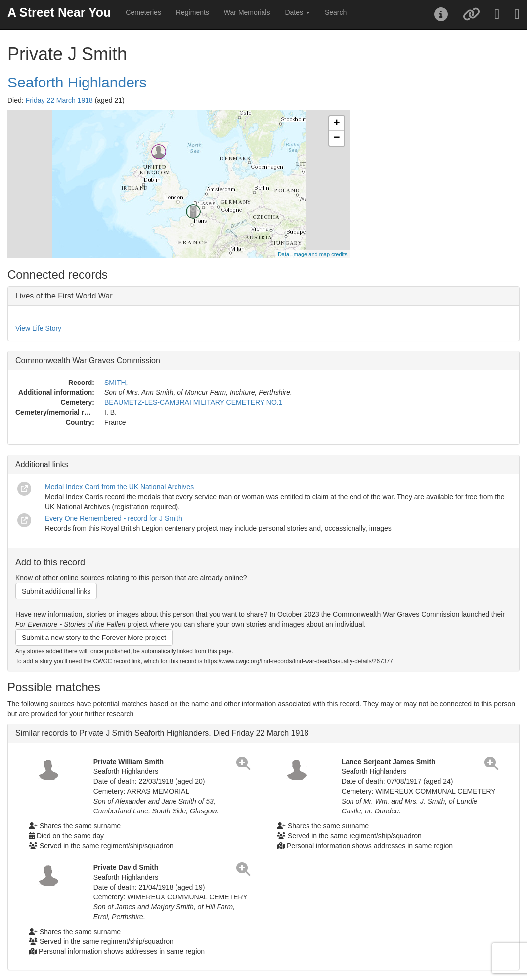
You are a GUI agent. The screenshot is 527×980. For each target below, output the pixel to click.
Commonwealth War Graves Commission (88, 361)
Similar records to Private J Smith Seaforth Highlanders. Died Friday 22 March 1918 (162, 733)
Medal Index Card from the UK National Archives (119, 487)
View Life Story (38, 328)
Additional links (42, 464)
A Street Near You (59, 12)
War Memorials (247, 12)
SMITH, (116, 383)
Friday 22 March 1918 (59, 100)
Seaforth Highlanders (77, 82)
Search (336, 12)
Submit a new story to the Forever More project (94, 638)
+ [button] (336, 124)
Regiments (193, 12)
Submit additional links (56, 591)
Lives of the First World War (64, 296)
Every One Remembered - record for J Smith (114, 518)
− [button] (336, 138)
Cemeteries (143, 12)
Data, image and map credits (313, 254)
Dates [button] (297, 12)
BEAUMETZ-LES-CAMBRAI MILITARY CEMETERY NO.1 (193, 402)
